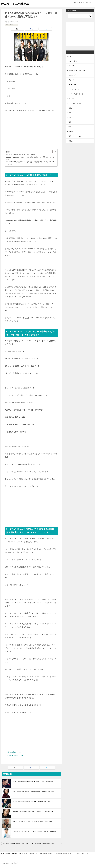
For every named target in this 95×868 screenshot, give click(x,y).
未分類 (71, 131)
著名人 (71, 141)
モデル (71, 108)
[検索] (80, 16)
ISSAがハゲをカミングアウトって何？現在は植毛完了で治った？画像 (32, 821)
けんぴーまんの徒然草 (16, 4)
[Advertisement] (31, 131)
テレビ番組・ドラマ (75, 103)
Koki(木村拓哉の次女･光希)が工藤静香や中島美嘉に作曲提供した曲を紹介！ (34, 792)
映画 (70, 127)
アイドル (71, 66)
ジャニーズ (72, 75)
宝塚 (70, 122)
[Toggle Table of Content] (53, 152)
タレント (71, 99)
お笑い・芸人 (73, 61)
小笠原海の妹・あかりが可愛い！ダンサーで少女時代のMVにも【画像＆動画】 (35, 831)
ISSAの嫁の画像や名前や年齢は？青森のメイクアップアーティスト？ (47, 844)
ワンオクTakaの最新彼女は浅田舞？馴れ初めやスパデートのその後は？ (33, 782)
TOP (12, 853)
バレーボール (75, 89)
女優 (70, 117)
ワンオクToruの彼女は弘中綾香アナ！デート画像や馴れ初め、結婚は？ (33, 802)
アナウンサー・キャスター (77, 71)
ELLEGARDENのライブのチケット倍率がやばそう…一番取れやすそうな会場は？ (30, 158)
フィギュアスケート (77, 94)
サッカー (73, 85)
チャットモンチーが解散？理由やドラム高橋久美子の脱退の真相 (17, 844)
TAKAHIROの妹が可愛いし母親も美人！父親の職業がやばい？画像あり (33, 812)
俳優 (70, 113)
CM (70, 56)
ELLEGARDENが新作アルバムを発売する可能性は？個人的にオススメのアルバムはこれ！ (30, 163)
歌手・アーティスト (11, 25)
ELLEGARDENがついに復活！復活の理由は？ (21, 155)
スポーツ (71, 80)
